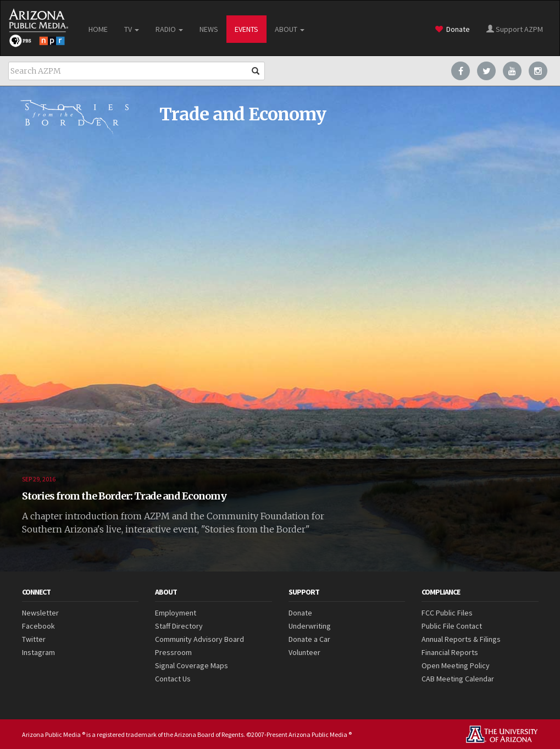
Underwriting (310, 626)
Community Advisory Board (199, 639)
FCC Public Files (447, 613)
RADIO (169, 29)
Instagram (38, 652)
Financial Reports (450, 652)
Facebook (38, 626)
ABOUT (290, 29)
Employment (176, 613)
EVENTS (246, 29)
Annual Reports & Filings (461, 639)
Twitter (34, 639)
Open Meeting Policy (456, 665)
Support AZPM (515, 29)
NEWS (209, 29)
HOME (98, 29)
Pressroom (173, 652)
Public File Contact (452, 626)
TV (132, 29)
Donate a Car (309, 639)
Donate (453, 29)
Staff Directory (179, 626)
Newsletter (40, 613)
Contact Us (173, 679)
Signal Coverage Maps (192, 665)
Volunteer (304, 652)
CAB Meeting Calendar (458, 679)
